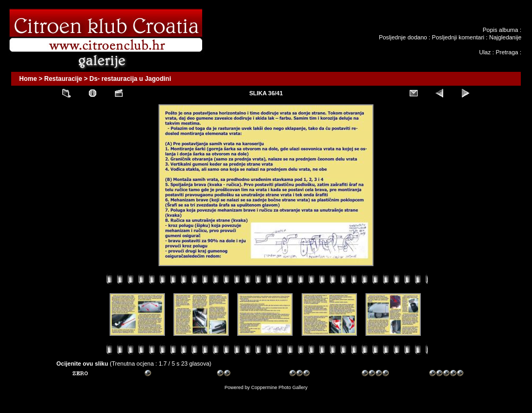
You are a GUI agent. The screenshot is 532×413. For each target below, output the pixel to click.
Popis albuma (500, 30)
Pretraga (507, 52)
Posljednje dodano (403, 37)
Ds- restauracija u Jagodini (130, 79)
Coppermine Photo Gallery (279, 387)
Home (28, 79)
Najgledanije (505, 37)
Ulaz (485, 52)
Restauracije (63, 79)
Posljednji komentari (458, 37)
